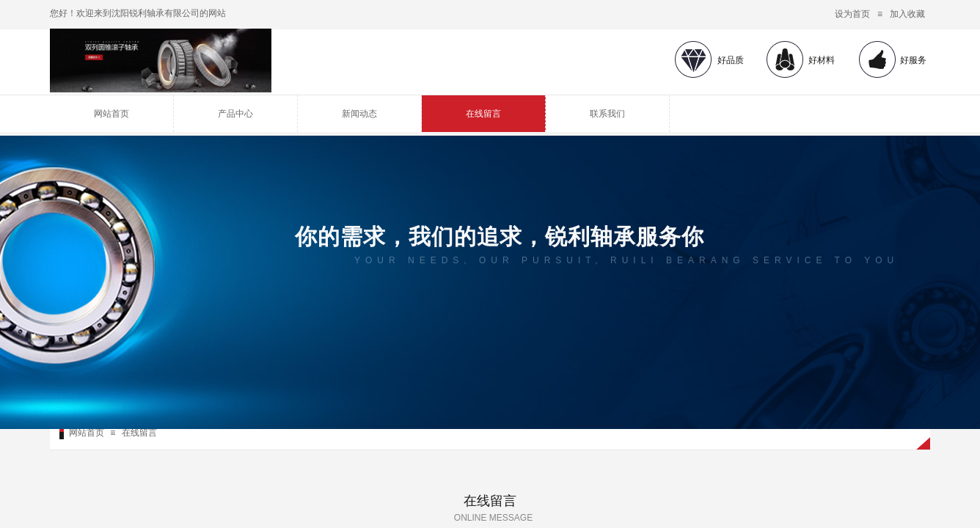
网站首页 (111, 114)
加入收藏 (907, 14)
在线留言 (483, 114)
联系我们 (607, 114)
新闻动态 (359, 114)
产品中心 (235, 114)
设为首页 (852, 14)
